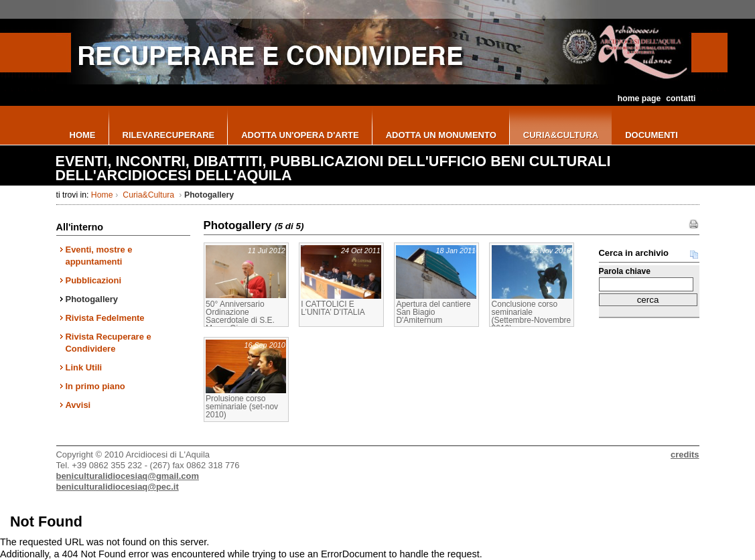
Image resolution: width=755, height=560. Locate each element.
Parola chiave (625, 271)
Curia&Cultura (149, 195)
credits (685, 454)
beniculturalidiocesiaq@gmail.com (128, 476)
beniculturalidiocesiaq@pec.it (118, 487)
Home (102, 195)
